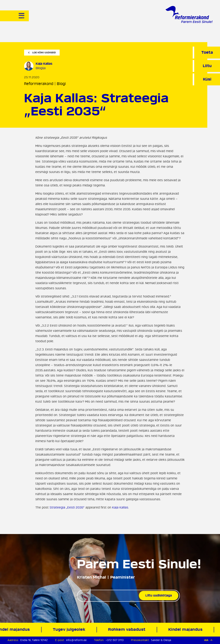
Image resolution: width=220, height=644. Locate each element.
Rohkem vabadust (127, 630)
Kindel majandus (186, 630)
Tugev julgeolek (70, 630)
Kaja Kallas (120, 508)
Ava (208, 640)
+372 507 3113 (115, 640)
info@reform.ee (76, 640)
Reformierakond (39, 84)
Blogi (61, 84)
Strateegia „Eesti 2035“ (67, 508)
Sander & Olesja (161, 640)
